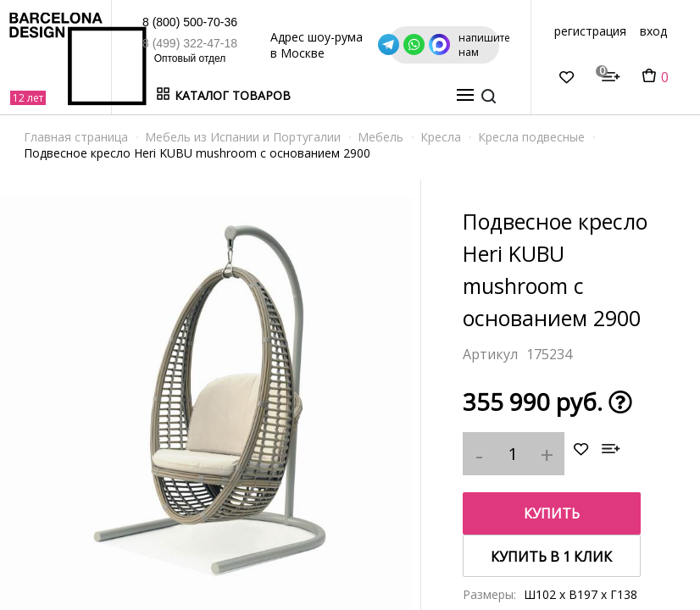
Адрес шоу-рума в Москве (381, 44)
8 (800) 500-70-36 (163, 22)
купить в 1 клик (551, 557)
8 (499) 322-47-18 (163, 43)
